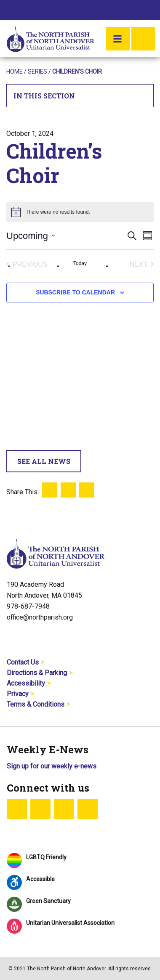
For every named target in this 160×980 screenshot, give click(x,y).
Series (37, 72)
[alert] (80, 212)
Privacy (18, 694)
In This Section (80, 96)
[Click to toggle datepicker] (31, 236)
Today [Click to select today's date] (80, 263)
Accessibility (26, 683)
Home (15, 72)
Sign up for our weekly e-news (52, 766)
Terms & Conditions (36, 704)
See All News (44, 461)
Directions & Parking (37, 673)
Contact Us (23, 662)
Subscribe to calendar (75, 292)
